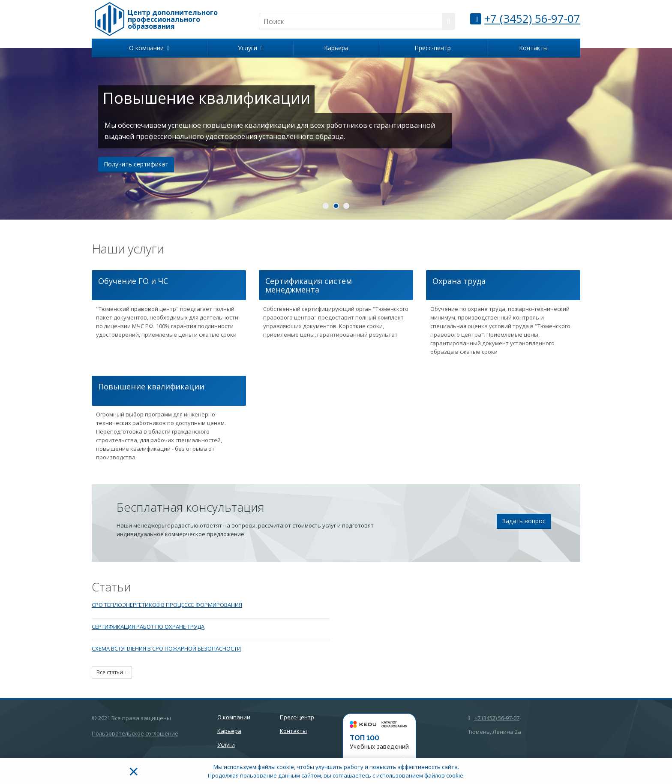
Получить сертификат (136, 164)
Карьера (336, 48)
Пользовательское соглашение (135, 733)
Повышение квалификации (151, 386)
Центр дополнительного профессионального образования (173, 19)
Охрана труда (459, 281)
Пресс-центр (433, 48)
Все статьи (112, 672)
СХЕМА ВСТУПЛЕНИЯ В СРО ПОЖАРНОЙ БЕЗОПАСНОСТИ (166, 648)
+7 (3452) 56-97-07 (532, 18)
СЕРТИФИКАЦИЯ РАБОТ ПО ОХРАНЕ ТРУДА (148, 627)
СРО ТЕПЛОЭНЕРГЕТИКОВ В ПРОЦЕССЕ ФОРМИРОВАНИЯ (167, 605)
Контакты (533, 48)
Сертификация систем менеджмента (309, 285)
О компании (149, 48)
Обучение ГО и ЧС (133, 281)
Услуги (250, 48)
